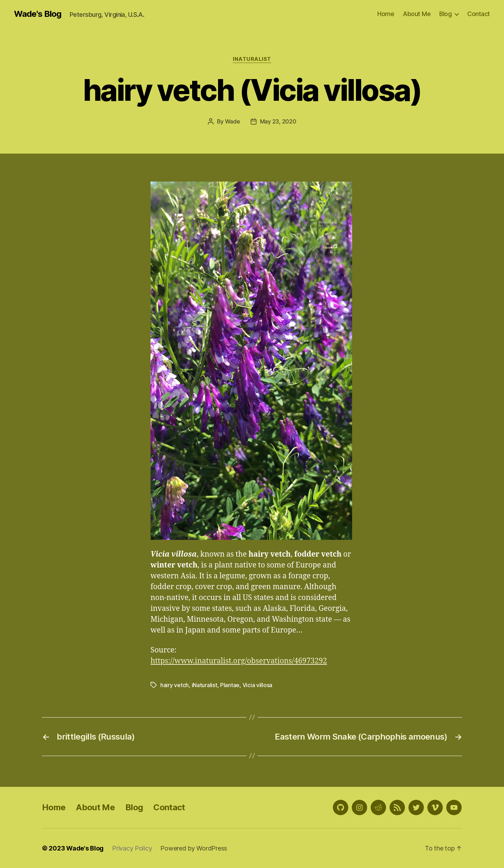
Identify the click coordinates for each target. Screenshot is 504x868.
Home (386, 14)
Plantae (230, 685)
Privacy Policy (132, 848)
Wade (233, 121)
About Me (417, 14)
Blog (445, 14)
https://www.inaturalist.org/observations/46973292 (239, 661)
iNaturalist (252, 59)
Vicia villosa (258, 685)
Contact (479, 14)
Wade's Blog (38, 14)
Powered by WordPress (194, 848)
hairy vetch (174, 685)
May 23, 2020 (278, 121)
